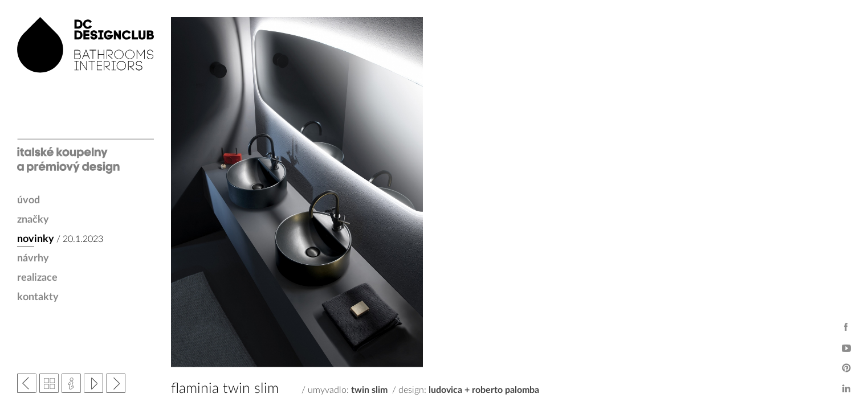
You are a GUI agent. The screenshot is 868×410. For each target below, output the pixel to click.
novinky (36, 239)
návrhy (33, 259)
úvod (28, 200)
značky (33, 220)
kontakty (38, 297)
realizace (37, 278)
